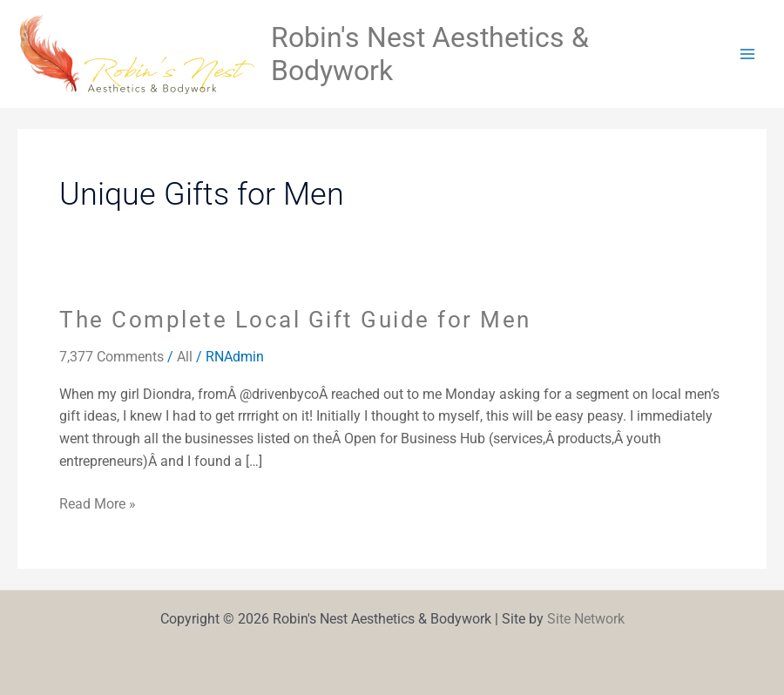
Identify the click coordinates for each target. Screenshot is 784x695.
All (185, 357)
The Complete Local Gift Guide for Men (295, 320)
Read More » (98, 503)
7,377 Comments (112, 357)
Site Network (586, 619)
